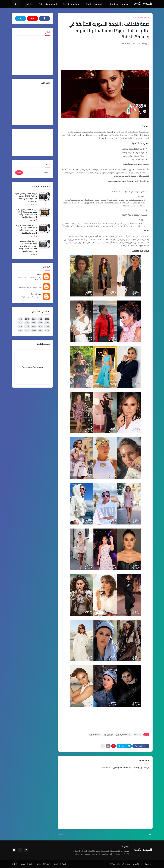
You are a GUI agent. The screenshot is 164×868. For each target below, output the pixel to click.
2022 (40, 319)
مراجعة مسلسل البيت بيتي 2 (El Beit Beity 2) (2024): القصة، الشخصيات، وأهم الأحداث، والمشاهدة (27, 229)
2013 (40, 326)
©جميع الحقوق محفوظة (129, 864)
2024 (34, 323)
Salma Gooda (36, 294)
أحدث (149, 835)
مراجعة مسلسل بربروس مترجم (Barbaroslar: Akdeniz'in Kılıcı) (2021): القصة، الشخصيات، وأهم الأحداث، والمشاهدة (28, 246)
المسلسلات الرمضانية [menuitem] (48, 4)
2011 (27, 326)
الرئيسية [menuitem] (126, 4)
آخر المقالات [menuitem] (113, 4)
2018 (20, 319)
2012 (47, 326)
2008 (34, 330)
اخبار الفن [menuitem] (29, 4)
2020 (34, 319)
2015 (27, 323)
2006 (27, 330)
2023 (34, 326)
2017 (47, 323)
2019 (27, 319)
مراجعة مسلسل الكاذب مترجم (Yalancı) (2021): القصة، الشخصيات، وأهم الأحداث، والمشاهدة (26, 197)
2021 (47, 319)
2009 (47, 330)
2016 (40, 323)
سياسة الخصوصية (27, 864)
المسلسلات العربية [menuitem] (94, 4)
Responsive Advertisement (32, 367)
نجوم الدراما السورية (95, 735)
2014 (20, 323)
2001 (20, 330)
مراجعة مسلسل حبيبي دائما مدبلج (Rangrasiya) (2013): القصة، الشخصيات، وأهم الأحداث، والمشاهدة (27, 213)
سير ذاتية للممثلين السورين (123, 735)
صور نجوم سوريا (108, 735)
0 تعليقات (124, 44)
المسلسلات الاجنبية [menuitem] (72, 4)
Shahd (39, 274)
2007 (40, 330)
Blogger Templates (145, 864)
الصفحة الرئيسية (144, 17)
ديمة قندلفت (132, 17)
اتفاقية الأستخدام (44, 864)
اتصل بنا (15, 864)
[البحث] (36, 173)
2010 (20, 326)
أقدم (61, 835)
